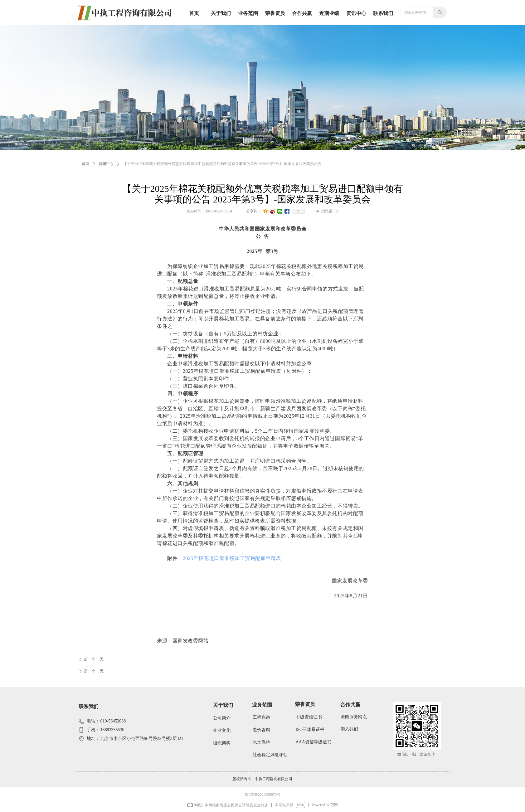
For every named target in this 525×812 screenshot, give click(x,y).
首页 (85, 164)
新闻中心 (106, 164)
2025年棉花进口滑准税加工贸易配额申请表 (232, 558)
